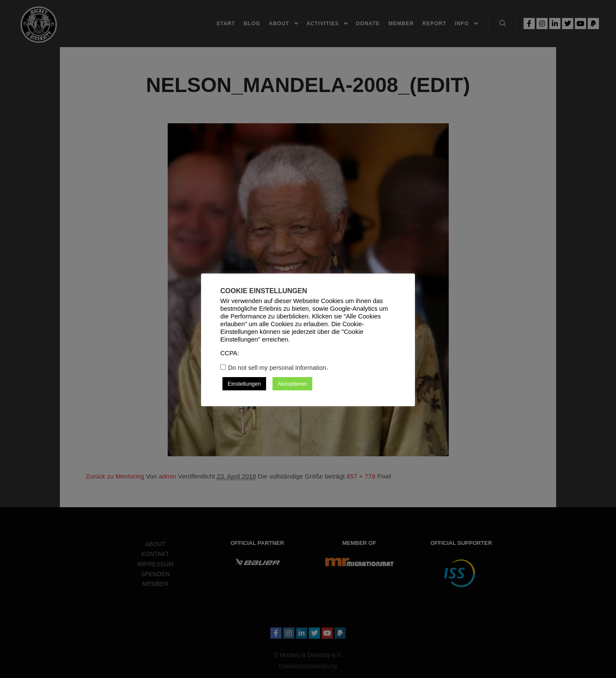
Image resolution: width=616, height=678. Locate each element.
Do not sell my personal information (277, 368)
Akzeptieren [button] (292, 384)
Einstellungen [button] (244, 384)
